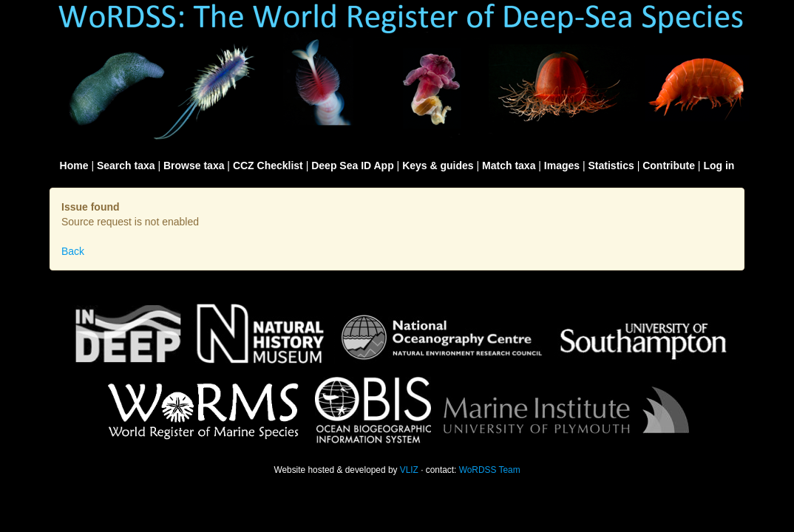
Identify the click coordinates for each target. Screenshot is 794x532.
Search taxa (126, 166)
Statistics (611, 166)
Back (73, 251)
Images (562, 166)
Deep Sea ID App (353, 166)
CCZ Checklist (268, 166)
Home (74, 166)
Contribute (669, 166)
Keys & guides (438, 166)
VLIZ (409, 470)
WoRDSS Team (490, 470)
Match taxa (509, 166)
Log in (719, 166)
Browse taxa (194, 166)
